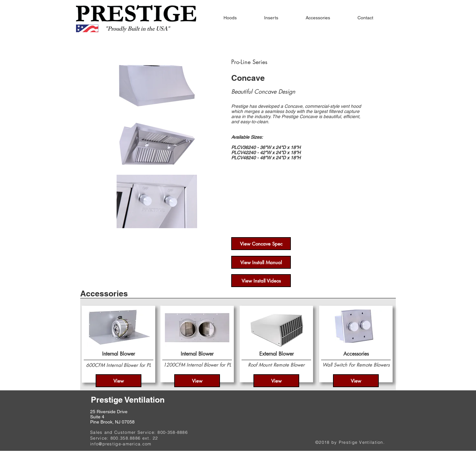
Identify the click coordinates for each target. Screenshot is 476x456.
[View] (119, 381)
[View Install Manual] (261, 262)
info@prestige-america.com (121, 444)
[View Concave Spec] (261, 244)
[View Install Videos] (261, 281)
